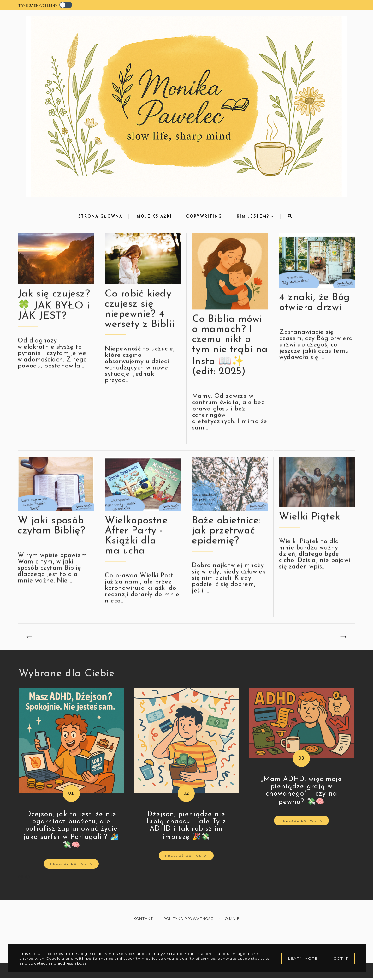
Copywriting (204, 217)
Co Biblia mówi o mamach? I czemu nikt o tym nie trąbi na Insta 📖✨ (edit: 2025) (230, 352)
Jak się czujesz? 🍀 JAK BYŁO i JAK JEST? (54, 311)
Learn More (303, 958)
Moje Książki (154, 217)
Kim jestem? (255, 217)
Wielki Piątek (310, 523)
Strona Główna (100, 217)
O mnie (232, 919)
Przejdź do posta (71, 864)
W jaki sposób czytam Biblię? (51, 532)
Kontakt (143, 919)
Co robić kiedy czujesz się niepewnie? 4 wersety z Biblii (140, 315)
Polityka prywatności (189, 919)
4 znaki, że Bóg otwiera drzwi (315, 309)
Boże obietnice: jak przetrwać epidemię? (226, 537)
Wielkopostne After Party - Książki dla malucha (136, 542)
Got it (341, 958)
